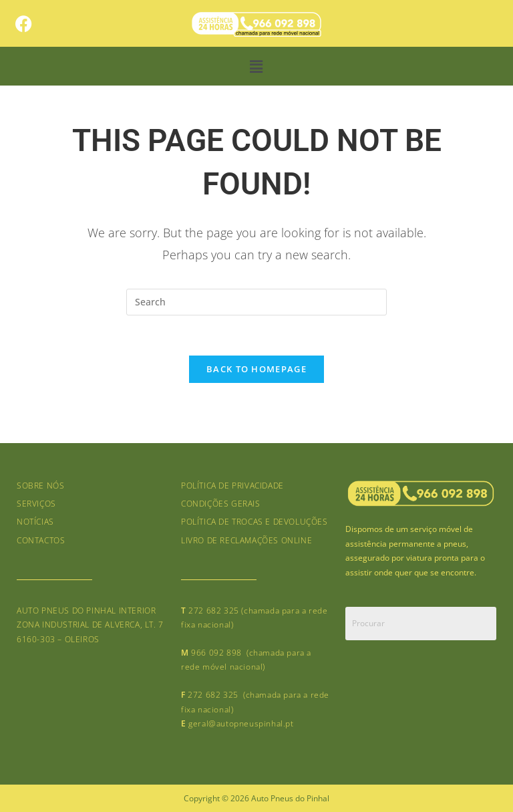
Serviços (36, 504)
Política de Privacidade (232, 486)
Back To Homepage (256, 369)
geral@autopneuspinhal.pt (241, 723)
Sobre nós (40, 486)
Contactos (41, 540)
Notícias (35, 522)
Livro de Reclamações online (246, 540)
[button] (256, 66)
